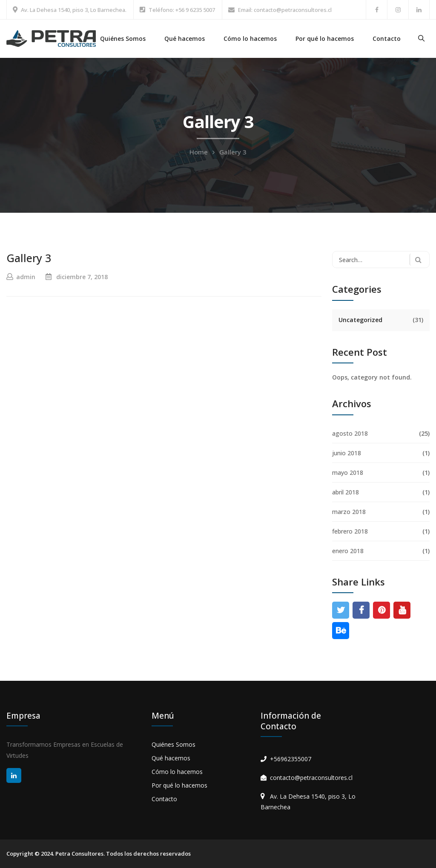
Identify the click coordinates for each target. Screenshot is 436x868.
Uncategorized (360, 320)
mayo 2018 (348, 473)
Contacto (387, 39)
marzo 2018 (349, 512)
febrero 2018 (350, 531)
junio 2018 (347, 453)
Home (199, 152)
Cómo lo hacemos (250, 39)
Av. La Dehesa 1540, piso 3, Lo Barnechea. (74, 10)
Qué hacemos (185, 39)
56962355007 (293, 759)
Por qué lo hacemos (325, 39)
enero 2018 (348, 551)
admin (26, 277)
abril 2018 (346, 492)
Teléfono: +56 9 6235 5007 (182, 10)
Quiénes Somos (123, 39)
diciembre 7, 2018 (82, 277)
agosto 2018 (350, 433)
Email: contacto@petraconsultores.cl (285, 10)
